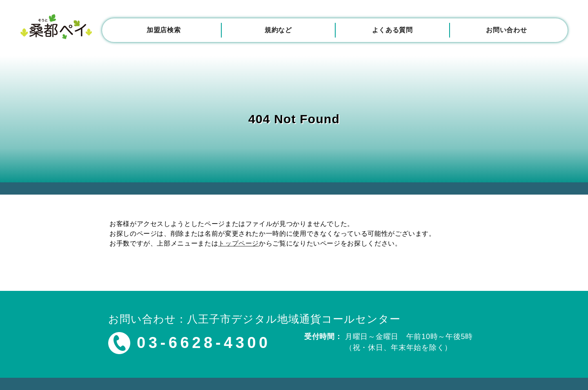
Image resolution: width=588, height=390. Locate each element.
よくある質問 (392, 30)
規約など (278, 30)
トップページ (238, 243)
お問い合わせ (506, 30)
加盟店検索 (164, 30)
